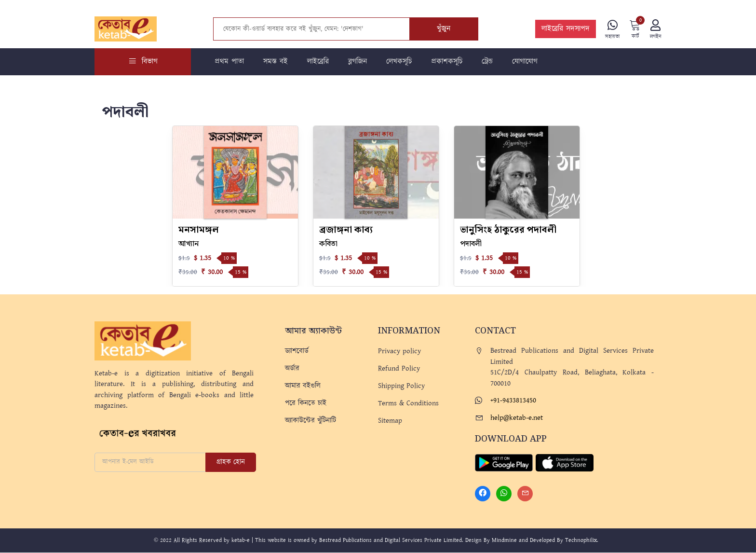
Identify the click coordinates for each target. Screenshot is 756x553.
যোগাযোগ (525, 62)
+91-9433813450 (513, 401)
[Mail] (525, 494)
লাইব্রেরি (318, 62)
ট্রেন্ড (487, 62)
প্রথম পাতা (229, 62)
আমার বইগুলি (303, 386)
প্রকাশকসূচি (447, 62)
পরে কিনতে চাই (306, 404)
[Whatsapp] (504, 494)
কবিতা (328, 244)
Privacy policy (399, 352)
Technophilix (581, 541)
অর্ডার (292, 369)
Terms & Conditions (408, 404)
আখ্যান (189, 244)
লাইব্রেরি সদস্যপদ (565, 29)
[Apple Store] (565, 463)
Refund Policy (399, 369)
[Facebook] (483, 494)
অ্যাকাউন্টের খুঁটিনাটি (310, 421)
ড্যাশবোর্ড (297, 352)
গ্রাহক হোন (231, 463)
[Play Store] (504, 463)
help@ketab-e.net (517, 418)
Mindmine (504, 541)
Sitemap (390, 421)
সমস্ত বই (276, 62)
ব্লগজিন (358, 62)
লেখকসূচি (399, 62)
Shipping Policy (401, 386)
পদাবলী (471, 244)
